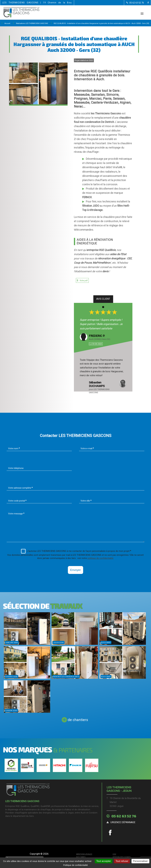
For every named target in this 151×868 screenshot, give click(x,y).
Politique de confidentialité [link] (75, 865)
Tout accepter (104, 861)
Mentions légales (84, 854)
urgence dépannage (123, 822)
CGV (114, 854)
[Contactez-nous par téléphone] (135, 3)
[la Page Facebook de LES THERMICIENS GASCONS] (146, 3)
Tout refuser (122, 861)
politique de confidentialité (100, 558)
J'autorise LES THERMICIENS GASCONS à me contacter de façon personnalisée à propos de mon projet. (76, 551)
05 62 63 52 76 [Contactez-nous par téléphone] (124, 816)
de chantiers (78, 720)
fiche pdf (84, 281)
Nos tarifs (81, 857)
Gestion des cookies (122, 857)
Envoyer (75, 570)
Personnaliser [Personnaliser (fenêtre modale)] (140, 861)
